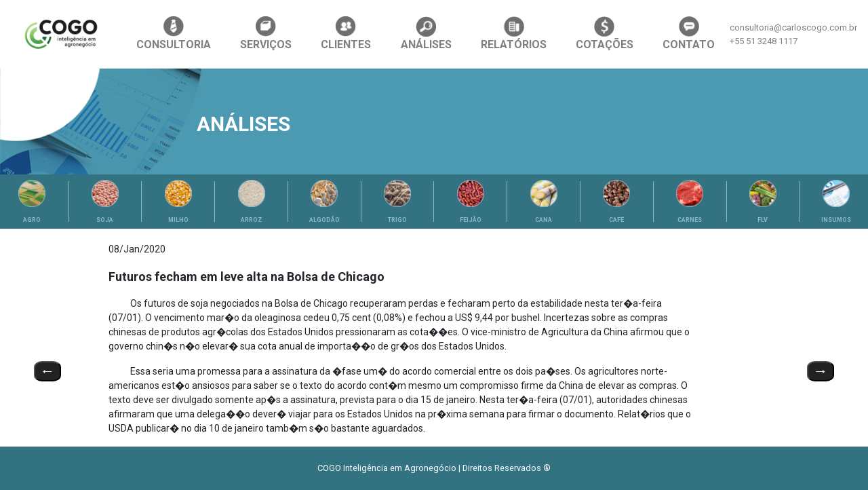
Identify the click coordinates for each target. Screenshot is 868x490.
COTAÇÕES (605, 34)
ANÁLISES (426, 34)
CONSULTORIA (174, 34)
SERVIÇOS (266, 34)
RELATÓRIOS (514, 34)
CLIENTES (346, 34)
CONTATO (689, 34)
